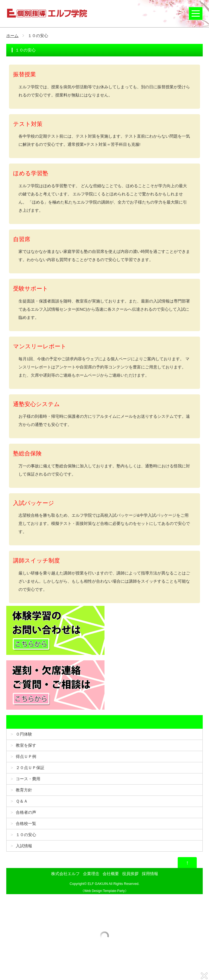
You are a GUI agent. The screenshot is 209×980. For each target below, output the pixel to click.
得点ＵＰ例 (26, 756)
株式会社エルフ (65, 874)
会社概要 (111, 874)
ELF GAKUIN (98, 884)
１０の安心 (26, 835)
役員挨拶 (130, 874)
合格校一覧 (26, 823)
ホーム (12, 36)
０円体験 (24, 734)
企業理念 (91, 874)
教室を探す (26, 745)
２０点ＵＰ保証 (30, 768)
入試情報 (24, 846)
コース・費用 (28, 779)
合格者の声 (26, 812)
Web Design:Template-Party (104, 891)
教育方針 (24, 790)
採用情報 (150, 874)
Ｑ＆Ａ (22, 801)
